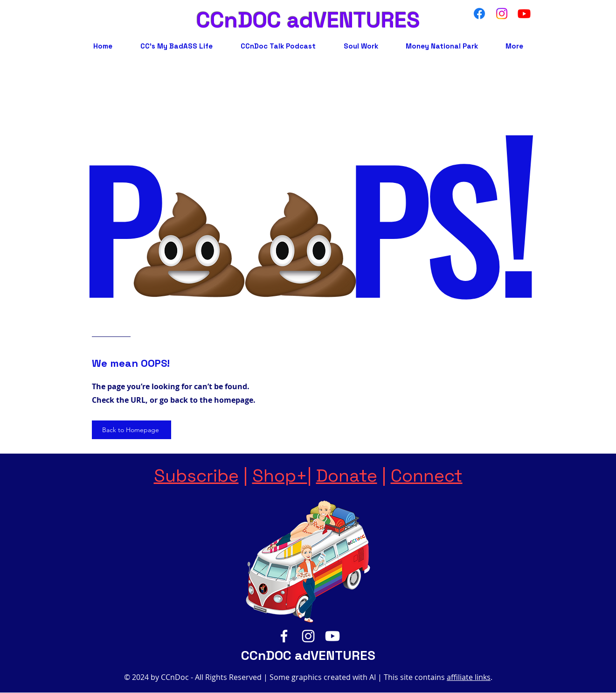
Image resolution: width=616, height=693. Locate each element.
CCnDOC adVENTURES (308, 20)
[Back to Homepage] (132, 430)
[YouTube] (332, 636)
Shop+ (280, 476)
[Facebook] (284, 636)
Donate (347, 476)
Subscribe (196, 476)
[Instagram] (308, 636)
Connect (427, 476)
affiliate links (469, 677)
